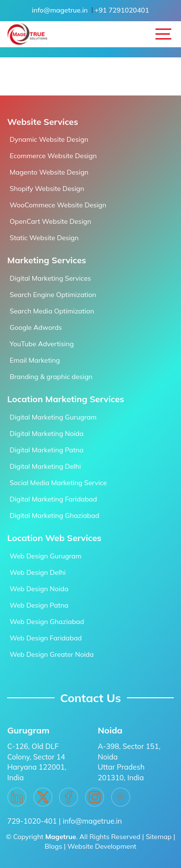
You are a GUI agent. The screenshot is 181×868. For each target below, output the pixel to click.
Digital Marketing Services (50, 278)
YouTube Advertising (42, 344)
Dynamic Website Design (49, 139)
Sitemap (159, 837)
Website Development (102, 846)
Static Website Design (44, 238)
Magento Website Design (49, 172)
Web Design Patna (39, 605)
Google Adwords (36, 327)
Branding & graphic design (51, 377)
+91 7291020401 (122, 10)
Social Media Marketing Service (58, 483)
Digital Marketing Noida (47, 434)
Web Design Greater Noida (52, 654)
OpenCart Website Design (50, 221)
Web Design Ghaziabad (47, 622)
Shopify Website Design (47, 189)
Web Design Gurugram (46, 556)
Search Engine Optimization (53, 295)
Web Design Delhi (38, 572)
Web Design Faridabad (46, 638)
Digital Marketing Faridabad (53, 499)
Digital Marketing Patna (47, 450)
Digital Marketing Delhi (45, 466)
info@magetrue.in (60, 10)
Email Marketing (35, 360)
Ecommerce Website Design (53, 156)
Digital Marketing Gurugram (53, 417)
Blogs (53, 846)
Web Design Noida (39, 589)
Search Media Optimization (52, 311)
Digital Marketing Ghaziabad (55, 515)
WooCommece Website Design (58, 205)
